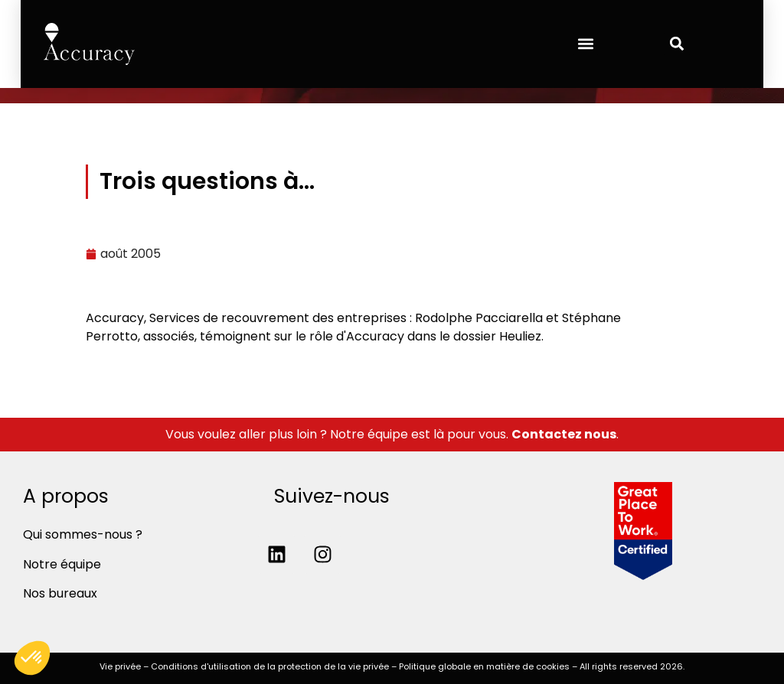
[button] (585, 44)
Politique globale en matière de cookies (484, 666)
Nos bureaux (60, 593)
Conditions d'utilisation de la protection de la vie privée (270, 666)
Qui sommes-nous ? (83, 534)
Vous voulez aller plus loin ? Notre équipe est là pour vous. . (392, 434)
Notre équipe (62, 564)
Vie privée (120, 666)
